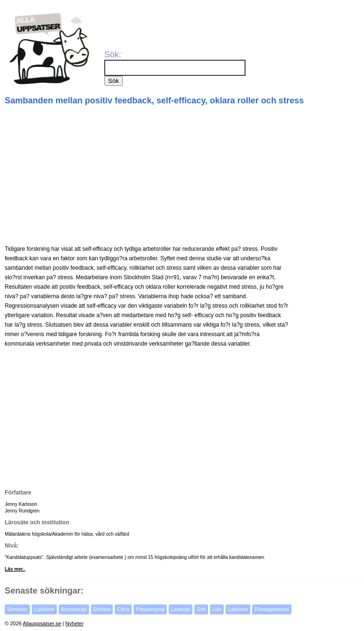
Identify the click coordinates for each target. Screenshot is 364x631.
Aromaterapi (74, 609)
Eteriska (102, 609)
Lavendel (181, 609)
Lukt (217, 609)
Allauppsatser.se (42, 623)
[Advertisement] (183, 175)
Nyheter (75, 623)
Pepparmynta (150, 609)
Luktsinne (44, 609)
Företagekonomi (272, 609)
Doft (201, 609)
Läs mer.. (15, 569)
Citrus (123, 609)
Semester (17, 609)
